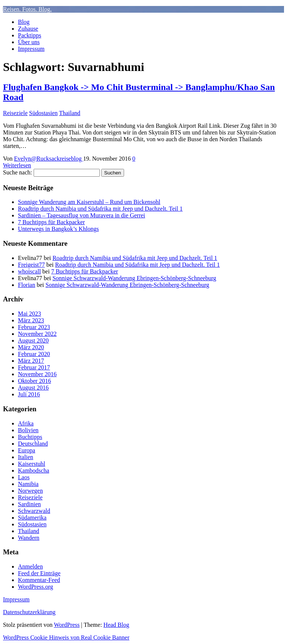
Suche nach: (18, 172)
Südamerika (32, 518)
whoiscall (29, 271)
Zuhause (28, 29)
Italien (26, 457)
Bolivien (28, 430)
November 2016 (37, 374)
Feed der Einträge (39, 573)
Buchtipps (30, 437)
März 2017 (31, 361)
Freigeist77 (31, 265)
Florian (27, 285)
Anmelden (30, 566)
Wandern (29, 538)
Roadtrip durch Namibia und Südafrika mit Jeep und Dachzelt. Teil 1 (100, 209)
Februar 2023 (34, 327)
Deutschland (33, 444)
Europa (27, 450)
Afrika (26, 423)
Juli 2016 (29, 394)
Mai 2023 (30, 314)
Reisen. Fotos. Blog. (27, 9)
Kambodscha (34, 470)
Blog (24, 22)
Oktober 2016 (34, 381)
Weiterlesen (17, 165)
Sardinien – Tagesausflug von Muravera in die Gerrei (81, 215)
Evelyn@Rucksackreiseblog (49, 159)
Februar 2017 (34, 367)
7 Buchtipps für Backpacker (51, 222)
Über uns (29, 42)
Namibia (28, 484)
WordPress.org (36, 587)
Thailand (70, 113)
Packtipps (30, 35)
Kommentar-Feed (39, 580)
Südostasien (43, 113)
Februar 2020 (34, 354)
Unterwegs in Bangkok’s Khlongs (58, 229)
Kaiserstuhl (32, 464)
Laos (24, 477)
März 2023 (31, 320)
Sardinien (29, 504)
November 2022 (37, 334)
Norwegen (30, 491)
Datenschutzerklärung (29, 612)
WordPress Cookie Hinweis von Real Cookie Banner (66, 637)
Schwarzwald (34, 511)
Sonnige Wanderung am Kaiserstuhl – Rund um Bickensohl (89, 202)
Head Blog (116, 625)
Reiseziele (15, 113)
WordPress (67, 625)
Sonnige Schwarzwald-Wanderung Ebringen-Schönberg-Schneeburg (134, 278)
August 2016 (33, 388)
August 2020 (33, 340)
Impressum (31, 49)
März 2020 (31, 347)
